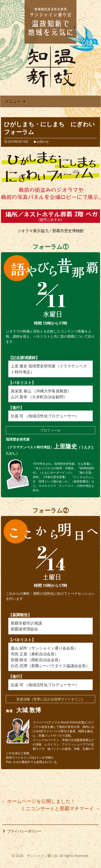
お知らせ (43, 142)
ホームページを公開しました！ (38, 801)
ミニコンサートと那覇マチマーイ (60, 808)
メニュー (13, 101)
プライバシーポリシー (24, 831)
